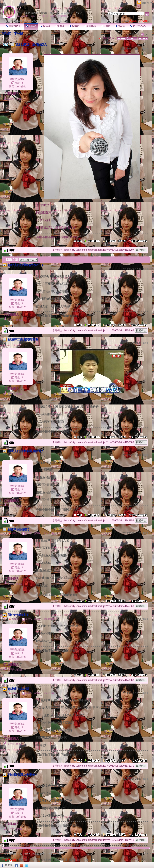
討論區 (31, 26)
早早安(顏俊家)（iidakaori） (40, 533)
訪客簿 (120, 26)
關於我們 (24, 860)
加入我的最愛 (50, 16)
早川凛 (22, 8)
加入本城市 (22, 16)
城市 (11, 21)
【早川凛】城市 (45, 21)
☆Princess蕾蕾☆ (64, 13)
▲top (149, 853)
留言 (12, 86)
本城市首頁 (13, 26)
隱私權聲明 (75, 860)
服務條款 (48, 860)
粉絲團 (9, 865)
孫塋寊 (78, 13)
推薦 (145, 49)
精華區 (45, 26)
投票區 (59, 26)
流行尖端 (31, 21)
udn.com (148, 859)
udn (5, 21)
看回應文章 (106, 38)
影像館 (74, 26)
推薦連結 (90, 26)
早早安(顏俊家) (30, 13)
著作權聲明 (61, 860)
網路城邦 (147, 3)
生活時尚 (20, 21)
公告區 (105, 26)
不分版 (18, 34)
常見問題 (36, 860)
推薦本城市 (35, 16)
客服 (86, 860)
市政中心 (138, 26)
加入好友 (21, 86)
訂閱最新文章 (65, 16)
